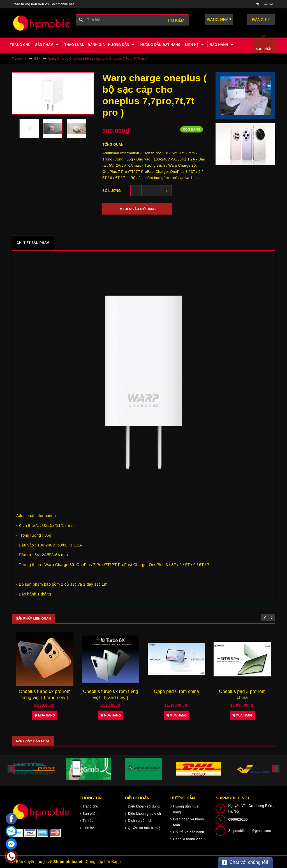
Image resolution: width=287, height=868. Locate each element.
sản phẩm (265, 48)
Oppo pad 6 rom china (176, 691)
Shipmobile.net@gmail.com (249, 831)
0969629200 (238, 820)
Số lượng (112, 191)
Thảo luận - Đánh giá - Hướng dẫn (100, 45)
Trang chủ (20, 45)
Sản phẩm (48, 45)
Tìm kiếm (176, 20)
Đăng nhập (219, 20)
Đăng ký (261, 20)
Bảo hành (222, 45)
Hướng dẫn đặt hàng (161, 45)
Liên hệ (195, 45)
